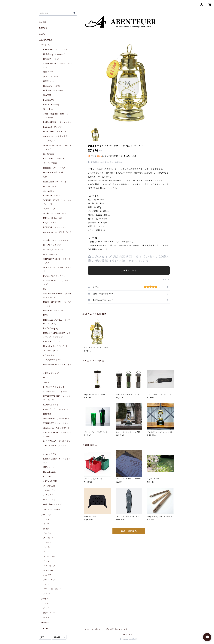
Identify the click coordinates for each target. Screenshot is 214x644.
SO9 (45, 177)
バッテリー (48, 570)
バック (46, 608)
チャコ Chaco (50, 77)
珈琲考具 (47, 414)
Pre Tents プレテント (54, 159)
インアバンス (49, 141)
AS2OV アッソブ (51, 373)
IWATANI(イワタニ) (53, 504)
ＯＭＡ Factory (51, 105)
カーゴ (46, 382)
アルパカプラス (50, 490)
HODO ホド (50, 186)
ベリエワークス (50, 254)
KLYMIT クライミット (54, 387)
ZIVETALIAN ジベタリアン (57, 441)
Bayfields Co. (50, 223)
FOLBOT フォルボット (55, 227)
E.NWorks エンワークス (55, 50)
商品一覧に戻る (129, 531)
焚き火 (46, 529)
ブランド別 (46, 45)
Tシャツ (47, 603)
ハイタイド (48, 495)
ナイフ (46, 584)
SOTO (46, 378)
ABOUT (43, 28)
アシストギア (49, 580)
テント (46, 519)
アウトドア (46, 515)
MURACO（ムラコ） (53, 218)
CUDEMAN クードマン (55, 392)
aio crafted (49, 191)
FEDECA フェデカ (53, 127)
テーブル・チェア (51, 533)
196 (46, 289)
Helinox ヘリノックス (54, 91)
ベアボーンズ (49, 209)
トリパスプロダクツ (52, 360)
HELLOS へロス (52, 86)
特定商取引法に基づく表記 (117, 629)
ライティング (49, 557)
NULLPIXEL (49, 472)
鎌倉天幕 (47, 95)
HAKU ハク (49, 81)
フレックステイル (51, 351)
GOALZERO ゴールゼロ (56, 213)
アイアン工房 (49, 486)
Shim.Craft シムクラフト (55, 182)
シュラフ (47, 575)
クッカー (47, 561)
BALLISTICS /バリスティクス (57, 122)
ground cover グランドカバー (57, 136)
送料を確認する (116, 162)
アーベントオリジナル (51, 510)
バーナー (47, 552)
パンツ (46, 617)
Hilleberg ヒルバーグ (54, 54)
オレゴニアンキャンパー (54, 250)
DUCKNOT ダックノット (55, 276)
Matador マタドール (53, 311)
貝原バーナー (49, 467)
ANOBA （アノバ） (53, 341)
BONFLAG (49, 100)
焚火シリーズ (49, 613)
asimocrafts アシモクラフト (57, 419)
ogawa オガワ (50, 454)
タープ (46, 524)
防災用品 (45, 623)
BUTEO (47, 477)
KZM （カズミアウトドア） (56, 409)
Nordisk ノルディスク (54, 168)
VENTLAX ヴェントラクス (56, 423)
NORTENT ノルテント (55, 132)
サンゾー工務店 (50, 163)
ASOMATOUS (50, 481)
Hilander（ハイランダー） (56, 346)
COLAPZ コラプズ (52, 245)
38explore (48, 109)
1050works (49, 154)
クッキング (48, 538)
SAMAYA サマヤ (51, 405)
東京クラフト (49, 72)
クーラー (47, 547)
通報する (166, 279)
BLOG (42, 34)
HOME (43, 22)
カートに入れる (129, 270)
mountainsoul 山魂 (53, 172)
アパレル (47, 594)
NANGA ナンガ (51, 59)
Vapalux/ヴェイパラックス (56, 240)
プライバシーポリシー (93, 629)
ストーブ (47, 543)
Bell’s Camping (51, 328)
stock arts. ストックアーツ (56, 428)
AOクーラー (49, 355)
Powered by (129, 639)
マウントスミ (49, 500)
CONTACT (45, 629)
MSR (45, 315)
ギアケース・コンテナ (53, 589)
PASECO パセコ (52, 196)
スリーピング (49, 566)
